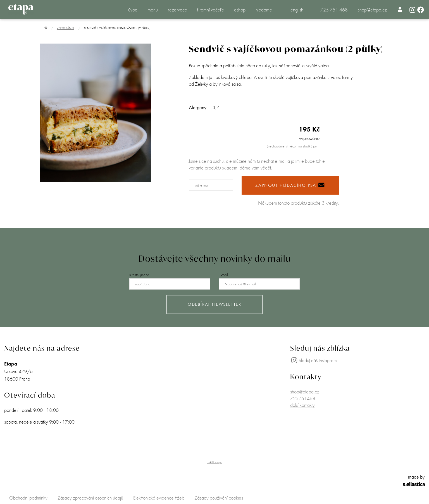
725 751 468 (334, 10)
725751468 (303, 398)
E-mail (223, 275)
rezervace (177, 10)
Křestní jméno (139, 275)
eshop (240, 10)
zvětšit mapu (214, 462)
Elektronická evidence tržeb (159, 498)
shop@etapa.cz (372, 10)
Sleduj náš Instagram (314, 360)
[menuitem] (400, 9)
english (297, 10)
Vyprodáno (65, 28)
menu (153, 10)
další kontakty (302, 405)
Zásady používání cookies (219, 498)
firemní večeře (211, 10)
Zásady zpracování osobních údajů (90, 498)
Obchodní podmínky (28, 498)
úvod (133, 10)
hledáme (264, 10)
